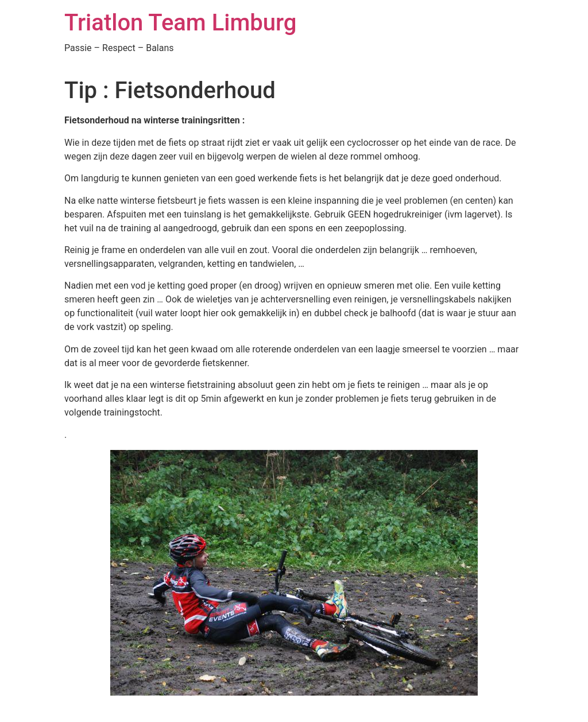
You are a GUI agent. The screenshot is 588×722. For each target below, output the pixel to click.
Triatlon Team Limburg (180, 23)
